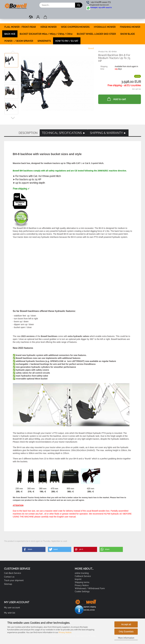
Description (28, 133)
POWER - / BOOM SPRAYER (19, 41)
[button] (31, 18)
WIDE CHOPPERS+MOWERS (75, 27)
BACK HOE (10, 34)
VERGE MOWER (48, 27)
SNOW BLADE (128, 34)
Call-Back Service (13, 573)
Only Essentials (126, 632)
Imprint (78, 579)
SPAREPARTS (44, 41)
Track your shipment (14, 580)
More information (126, 638)
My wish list (10, 613)
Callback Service (83, 576)
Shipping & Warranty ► (108, 133)
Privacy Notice (65, 632)
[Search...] (79, 5)
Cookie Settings (82, 591)
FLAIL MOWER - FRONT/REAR (20, 27)
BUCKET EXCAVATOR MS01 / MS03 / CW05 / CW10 (46, 34)
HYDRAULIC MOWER (105, 27)
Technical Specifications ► (64, 133)
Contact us (9, 577)
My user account (12, 608)
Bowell (91, 48)
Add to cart (116, 99)
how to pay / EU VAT (67, 41)
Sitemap (8, 584)
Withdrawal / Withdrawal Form (90, 588)
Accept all (126, 624)
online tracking (82, 573)
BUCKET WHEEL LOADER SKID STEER (96, 34)
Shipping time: (104, 68)
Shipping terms (82, 582)
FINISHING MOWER (130, 27)
